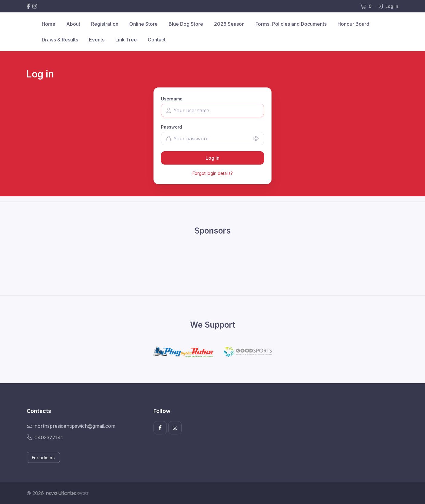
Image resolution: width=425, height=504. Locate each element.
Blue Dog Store (186, 24)
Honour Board (353, 24)
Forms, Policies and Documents (291, 24)
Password (171, 127)
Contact (157, 40)
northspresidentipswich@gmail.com (71, 426)
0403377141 (45, 437)
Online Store (143, 24)
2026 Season (229, 24)
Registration (105, 24)
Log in (212, 158)
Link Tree (126, 40)
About (73, 24)
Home (49, 24)
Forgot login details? (213, 173)
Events (97, 40)
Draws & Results (60, 40)
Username (172, 99)
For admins (43, 458)
